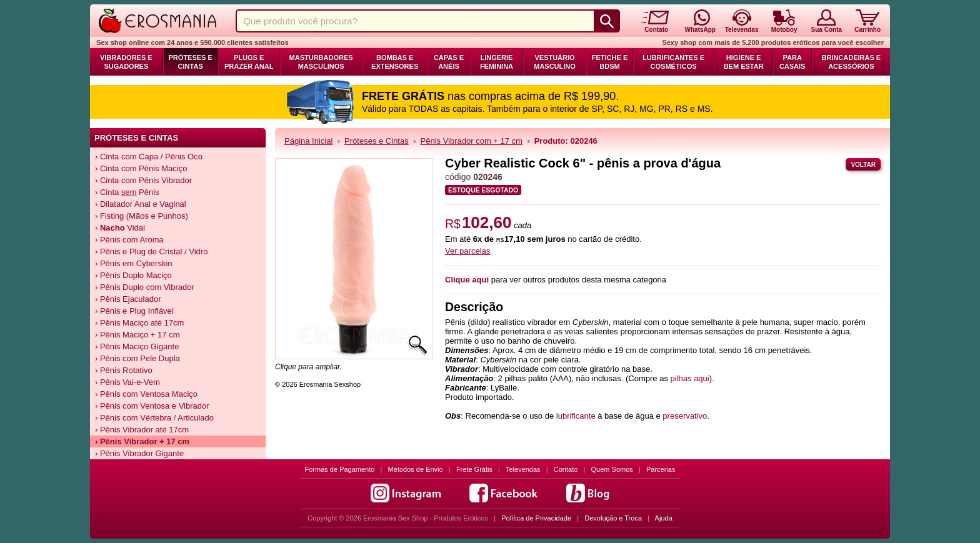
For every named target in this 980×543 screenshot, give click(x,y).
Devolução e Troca (613, 518)
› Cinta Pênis (127, 192)
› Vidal (120, 228)
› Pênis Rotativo (124, 370)
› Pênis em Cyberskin (134, 263)
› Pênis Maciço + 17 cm (137, 335)
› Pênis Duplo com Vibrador (145, 287)
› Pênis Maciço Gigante (137, 346)
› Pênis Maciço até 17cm (139, 323)
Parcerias (661, 469)
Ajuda (664, 518)
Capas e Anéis (449, 62)
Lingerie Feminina (497, 62)
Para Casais (792, 62)
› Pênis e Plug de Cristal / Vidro (151, 252)
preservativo (685, 416)
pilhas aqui (690, 378)
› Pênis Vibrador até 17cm (142, 430)
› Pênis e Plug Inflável (134, 311)
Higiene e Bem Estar (744, 62)
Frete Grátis (474, 469)
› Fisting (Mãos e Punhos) (142, 216)
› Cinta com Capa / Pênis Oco (149, 157)
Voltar (863, 165)
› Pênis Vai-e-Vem (127, 382)
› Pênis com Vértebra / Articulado (154, 418)
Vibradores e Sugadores (126, 62)
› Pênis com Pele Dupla (137, 358)
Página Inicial (308, 141)
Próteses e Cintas (191, 62)
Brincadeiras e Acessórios (851, 62)
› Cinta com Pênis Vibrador (143, 180)
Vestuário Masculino (555, 62)
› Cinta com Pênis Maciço (141, 168)
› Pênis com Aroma (129, 240)
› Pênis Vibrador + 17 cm (142, 441)
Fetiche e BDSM (610, 62)
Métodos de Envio (416, 469)
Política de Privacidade (536, 518)
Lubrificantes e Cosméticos (673, 62)
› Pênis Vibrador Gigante (139, 453)
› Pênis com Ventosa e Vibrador (152, 406)
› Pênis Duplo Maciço (133, 275)
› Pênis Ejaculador (128, 299)
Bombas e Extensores (395, 62)
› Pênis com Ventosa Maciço (146, 394)
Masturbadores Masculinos (321, 62)
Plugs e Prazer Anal (249, 62)
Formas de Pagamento (340, 469)
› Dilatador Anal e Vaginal (141, 204)
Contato (566, 469)
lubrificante (577, 416)
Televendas (523, 469)
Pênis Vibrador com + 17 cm (472, 141)
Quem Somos (612, 469)
